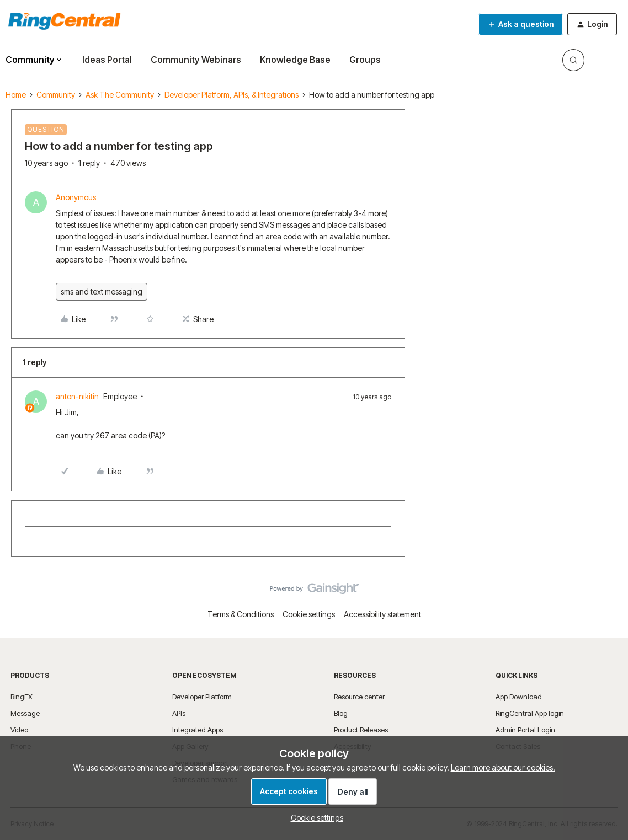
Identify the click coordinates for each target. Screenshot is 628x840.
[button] (521, 24)
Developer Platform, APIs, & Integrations (231, 95)
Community (56, 95)
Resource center (359, 697)
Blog (341, 713)
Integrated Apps (198, 730)
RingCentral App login (530, 713)
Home (16, 95)
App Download (519, 697)
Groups (365, 60)
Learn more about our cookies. (503, 767)
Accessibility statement (382, 614)
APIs (179, 713)
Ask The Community (120, 95)
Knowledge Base (295, 60)
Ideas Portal (107, 60)
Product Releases (361, 730)
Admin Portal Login (525, 730)
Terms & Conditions (241, 614)
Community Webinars (196, 60)
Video (19, 730)
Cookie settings (309, 614)
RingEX (22, 697)
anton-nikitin (77, 396)
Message (25, 713)
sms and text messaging (102, 291)
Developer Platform (202, 697)
